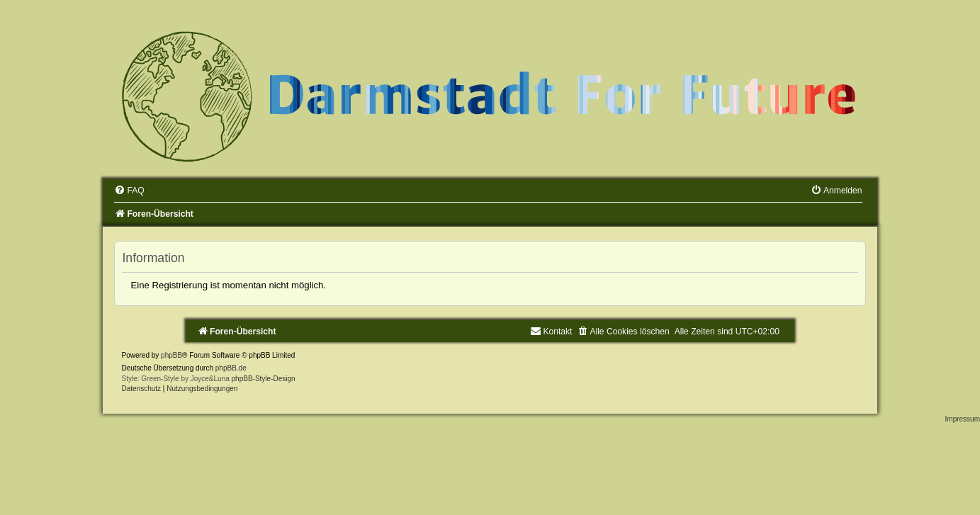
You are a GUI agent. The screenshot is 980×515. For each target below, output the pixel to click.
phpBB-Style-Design (264, 379)
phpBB (171, 355)
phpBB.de (231, 368)
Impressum (963, 419)
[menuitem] (129, 191)
